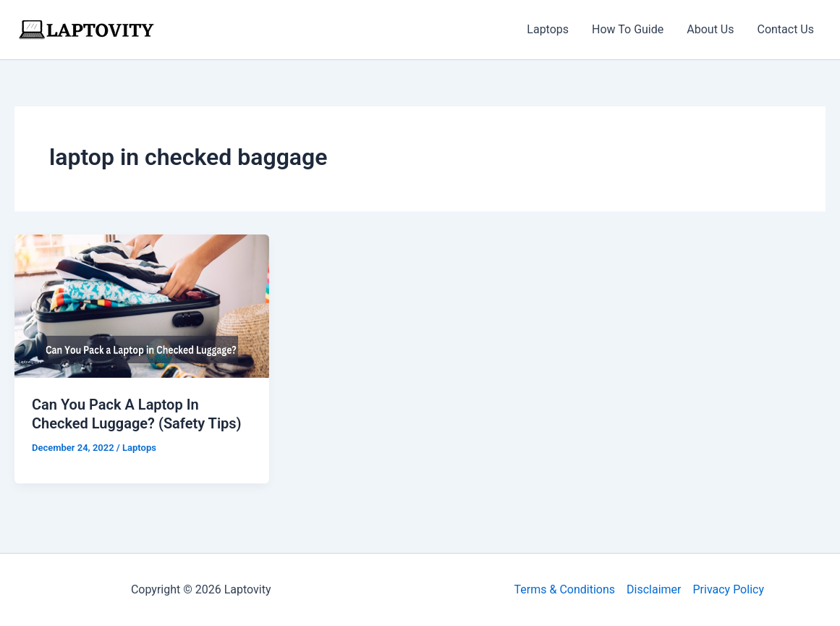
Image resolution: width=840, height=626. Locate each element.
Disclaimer (654, 589)
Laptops (548, 29)
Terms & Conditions (565, 589)
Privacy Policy (728, 589)
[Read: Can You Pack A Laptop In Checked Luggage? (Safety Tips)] (142, 305)
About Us (710, 29)
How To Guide (628, 29)
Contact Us (785, 29)
